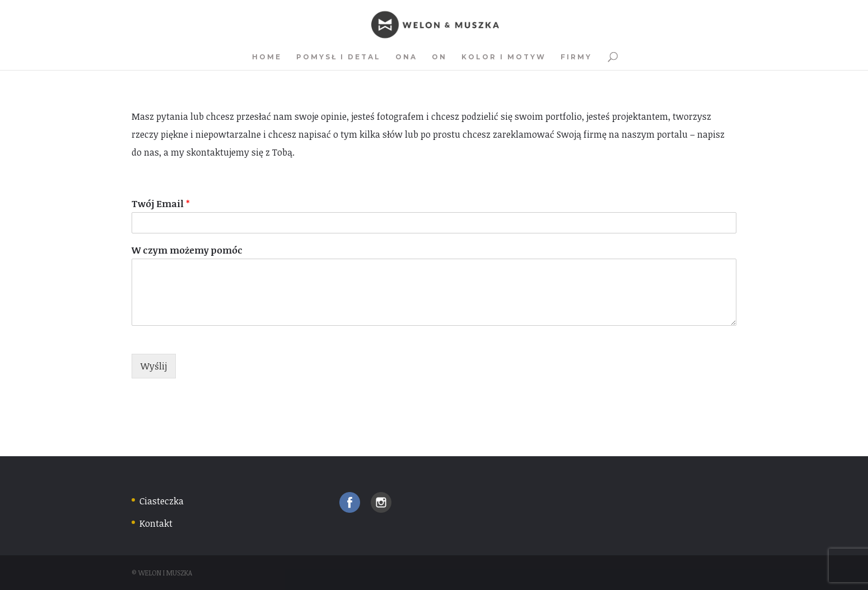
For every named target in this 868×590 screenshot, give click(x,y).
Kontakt (156, 523)
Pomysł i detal (339, 57)
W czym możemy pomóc (187, 250)
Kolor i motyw (504, 57)
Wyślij (154, 366)
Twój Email (161, 204)
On (439, 57)
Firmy (576, 57)
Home (267, 57)
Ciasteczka (162, 501)
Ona (406, 57)
